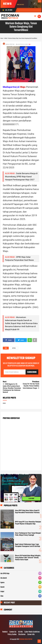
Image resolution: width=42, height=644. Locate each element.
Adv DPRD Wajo (5, 574)
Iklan (2, 596)
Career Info (31, 635)
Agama (2, 583)
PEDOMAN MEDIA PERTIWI (26, 639)
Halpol (2, 592)
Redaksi (5, 632)
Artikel (14, 348)
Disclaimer (22, 635)
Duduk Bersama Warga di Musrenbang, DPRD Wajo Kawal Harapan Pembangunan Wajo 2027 (21, 176)
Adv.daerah (4, 578)
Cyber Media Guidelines (32, 632)
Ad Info (20, 632)
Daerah (2, 587)
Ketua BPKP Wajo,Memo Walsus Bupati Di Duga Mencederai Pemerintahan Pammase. (27, 512)
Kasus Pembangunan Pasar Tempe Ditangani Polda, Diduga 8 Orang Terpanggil (28, 534)
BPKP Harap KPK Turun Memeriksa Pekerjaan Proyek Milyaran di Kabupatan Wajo (28, 523)
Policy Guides (12, 635)
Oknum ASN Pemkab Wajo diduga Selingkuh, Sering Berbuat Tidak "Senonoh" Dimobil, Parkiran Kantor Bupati (28, 558)
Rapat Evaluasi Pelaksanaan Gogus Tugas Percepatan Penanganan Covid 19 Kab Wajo (28, 545)
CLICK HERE (31, 499)
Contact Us (13, 632)
